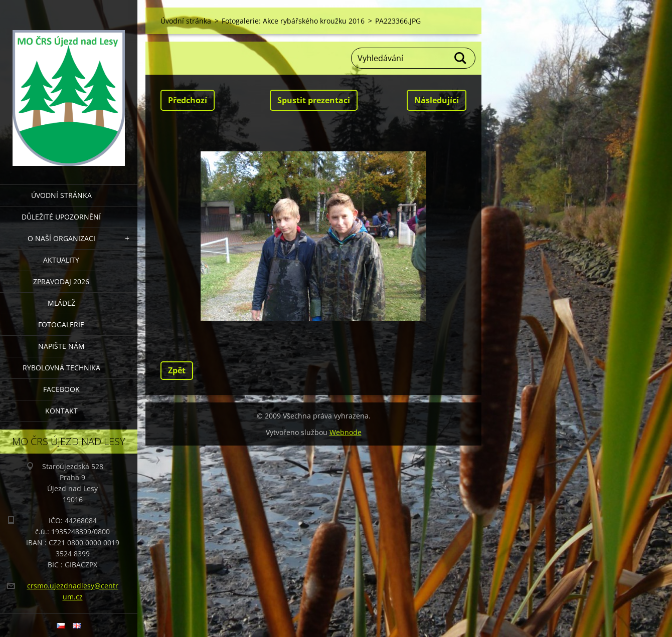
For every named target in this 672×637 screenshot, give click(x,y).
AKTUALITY (61, 260)
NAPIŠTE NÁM (61, 346)
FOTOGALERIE (61, 325)
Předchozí (188, 100)
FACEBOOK (61, 389)
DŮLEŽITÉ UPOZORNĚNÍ (61, 217)
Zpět (177, 370)
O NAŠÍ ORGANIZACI (61, 238)
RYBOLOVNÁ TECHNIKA (61, 368)
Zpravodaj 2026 (61, 281)
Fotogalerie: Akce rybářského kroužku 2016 (293, 21)
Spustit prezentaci (314, 100)
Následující (437, 100)
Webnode (346, 432)
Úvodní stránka (61, 195)
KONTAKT (61, 411)
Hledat (461, 58)
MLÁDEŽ (61, 303)
